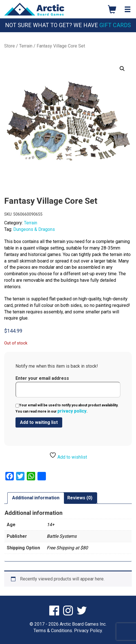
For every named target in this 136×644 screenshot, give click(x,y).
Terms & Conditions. (53, 631)
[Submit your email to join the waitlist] (39, 422)
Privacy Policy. (88, 631)
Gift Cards (115, 25)
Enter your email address (68, 387)
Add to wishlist (68, 456)
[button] (122, 69)
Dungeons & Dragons (34, 229)
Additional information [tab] (36, 498)
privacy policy (72, 411)
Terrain (26, 46)
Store (10, 46)
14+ (51, 525)
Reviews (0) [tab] (80, 498)
